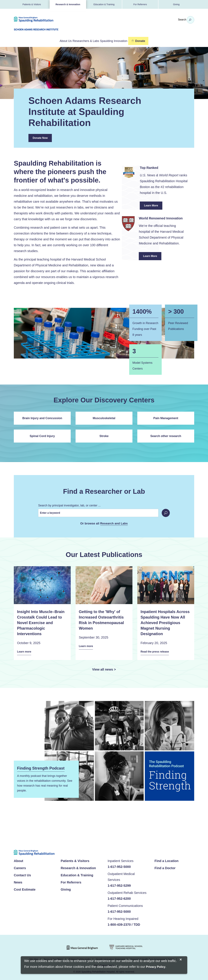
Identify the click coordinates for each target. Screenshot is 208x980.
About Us (57, 41)
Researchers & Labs (85, 41)
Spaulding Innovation (122, 41)
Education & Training (104, 4)
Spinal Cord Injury (42, 435)
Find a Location (167, 860)
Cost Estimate (25, 889)
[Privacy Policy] (156, 967)
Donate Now (40, 137)
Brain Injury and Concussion (42, 418)
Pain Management (166, 418)
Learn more (25, 651)
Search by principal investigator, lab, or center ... (69, 505)
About (19, 860)
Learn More (153, 206)
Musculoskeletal (104, 418)
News (18, 882)
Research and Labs (114, 523)
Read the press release (156, 651)
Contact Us (22, 874)
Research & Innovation (68, 4)
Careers (20, 867)
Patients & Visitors (32, 4)
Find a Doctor (165, 867)
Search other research (166, 435)
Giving (176, 4)
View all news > (104, 669)
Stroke (104, 435)
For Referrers (140, 4)
